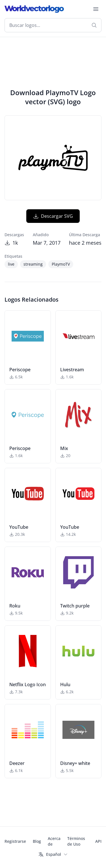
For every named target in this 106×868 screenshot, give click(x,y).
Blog (37, 841)
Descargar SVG (53, 216)
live (11, 264)
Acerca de (54, 841)
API (98, 841)
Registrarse (15, 841)
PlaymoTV (61, 264)
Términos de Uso (76, 841)
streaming (33, 264)
